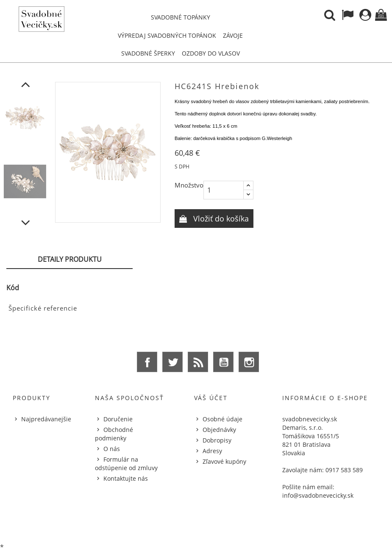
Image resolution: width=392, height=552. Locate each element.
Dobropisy (217, 440)
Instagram (249, 362)
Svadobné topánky (181, 17)
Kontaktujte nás (126, 478)
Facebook (147, 362)
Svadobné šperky (148, 53)
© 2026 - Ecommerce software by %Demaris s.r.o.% (196, 524)
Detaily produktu (70, 259)
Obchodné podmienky (114, 434)
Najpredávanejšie (46, 419)
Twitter (172, 362)
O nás (112, 449)
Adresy (212, 451)
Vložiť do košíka (220, 219)
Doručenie (118, 419)
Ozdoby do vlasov (211, 53)
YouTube (223, 362)
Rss (198, 362)
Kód (13, 288)
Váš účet (211, 398)
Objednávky (219, 430)
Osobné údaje (222, 419)
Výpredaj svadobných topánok (167, 35)
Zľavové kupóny (224, 461)
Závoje (233, 35)
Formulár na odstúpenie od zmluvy (126, 464)
